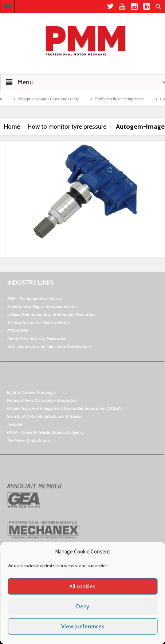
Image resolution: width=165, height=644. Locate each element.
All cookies (82, 587)
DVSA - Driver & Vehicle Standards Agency (46, 432)
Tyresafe (15, 424)
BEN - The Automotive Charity (35, 298)
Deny (83, 607)
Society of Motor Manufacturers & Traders (45, 416)
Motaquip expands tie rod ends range (55, 99)
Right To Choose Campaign (31, 392)
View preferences (83, 627)
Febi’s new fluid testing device (126, 99)
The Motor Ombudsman (28, 440)
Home (12, 127)
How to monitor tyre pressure (67, 127)
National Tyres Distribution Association (42, 400)
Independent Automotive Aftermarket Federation (51, 314)
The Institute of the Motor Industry (38, 322)
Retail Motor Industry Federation (37, 338)
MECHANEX (18, 330)
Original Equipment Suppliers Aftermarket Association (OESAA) (64, 408)
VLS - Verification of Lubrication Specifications (50, 346)
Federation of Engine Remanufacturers (42, 306)
